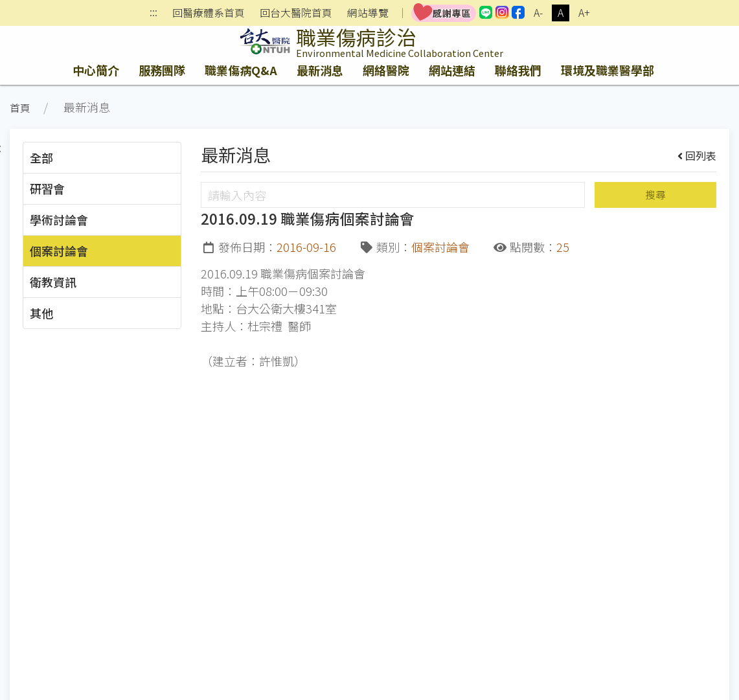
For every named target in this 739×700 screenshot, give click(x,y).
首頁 (20, 108)
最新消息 (320, 70)
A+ (584, 13)
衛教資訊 (53, 282)
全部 (41, 157)
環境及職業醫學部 (608, 70)
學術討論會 (59, 220)
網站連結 (452, 70)
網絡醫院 (386, 70)
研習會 (47, 188)
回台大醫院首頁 (296, 13)
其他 (41, 313)
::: (153, 13)
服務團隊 (162, 70)
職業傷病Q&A (241, 70)
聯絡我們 (518, 70)
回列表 (697, 155)
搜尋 (655, 195)
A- (538, 13)
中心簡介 (96, 70)
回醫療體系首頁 (209, 13)
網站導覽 (368, 13)
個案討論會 (59, 251)
